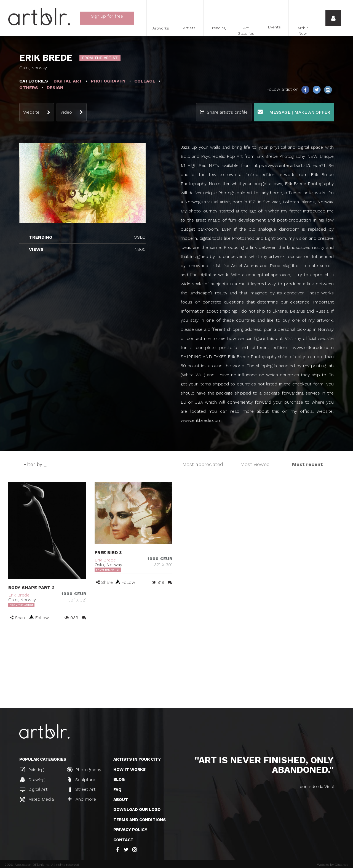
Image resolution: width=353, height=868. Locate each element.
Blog (119, 779)
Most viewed (255, 464)
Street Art (82, 789)
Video (66, 112)
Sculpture (82, 779)
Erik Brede (19, 595)
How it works (129, 770)
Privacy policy (130, 830)
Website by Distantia (333, 865)
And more (82, 799)
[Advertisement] (176, 666)
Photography (84, 770)
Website (31, 112)
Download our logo (137, 810)
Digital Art (34, 789)
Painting (32, 770)
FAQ (117, 790)
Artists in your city (137, 759)
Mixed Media (37, 799)
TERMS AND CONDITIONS (140, 820)
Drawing (32, 779)
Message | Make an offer (294, 112)
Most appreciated (203, 464)
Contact (123, 840)
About (121, 800)
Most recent (307, 464)
